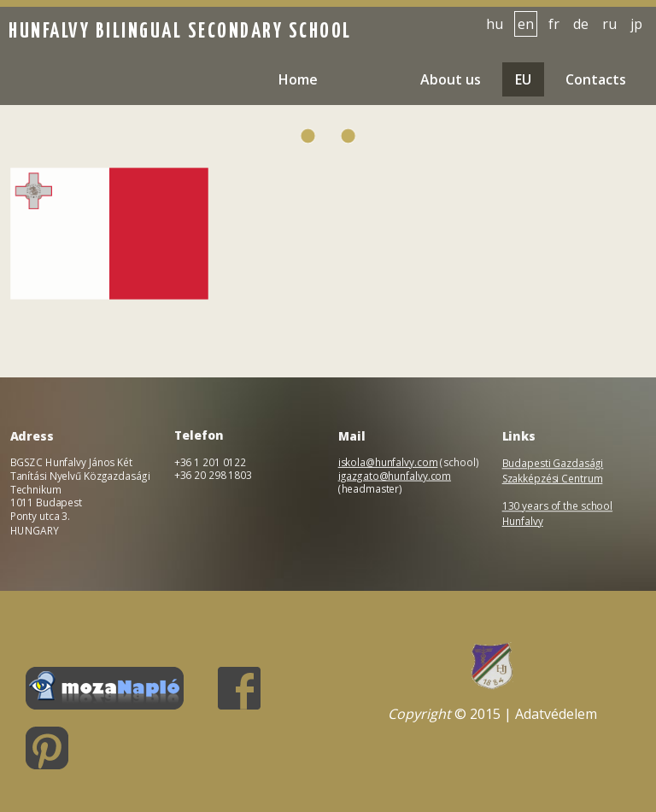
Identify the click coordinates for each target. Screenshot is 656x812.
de (581, 24)
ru (609, 24)
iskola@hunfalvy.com (388, 462)
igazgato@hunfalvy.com (395, 476)
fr (554, 24)
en (526, 24)
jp (636, 24)
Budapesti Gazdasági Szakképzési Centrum (553, 471)
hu (495, 24)
